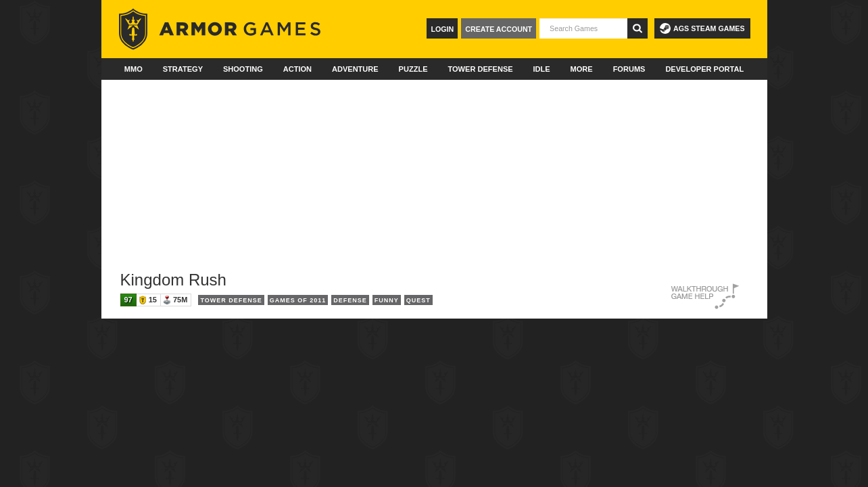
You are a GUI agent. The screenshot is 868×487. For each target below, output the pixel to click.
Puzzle (413, 69)
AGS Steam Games (702, 28)
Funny (387, 300)
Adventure (355, 69)
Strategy (183, 69)
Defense (350, 300)
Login (442, 29)
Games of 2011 (298, 300)
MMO (134, 69)
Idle (542, 69)
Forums (629, 69)
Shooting (243, 69)
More (582, 69)
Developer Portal (704, 69)
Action (297, 69)
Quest (418, 300)
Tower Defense (480, 69)
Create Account (499, 29)
